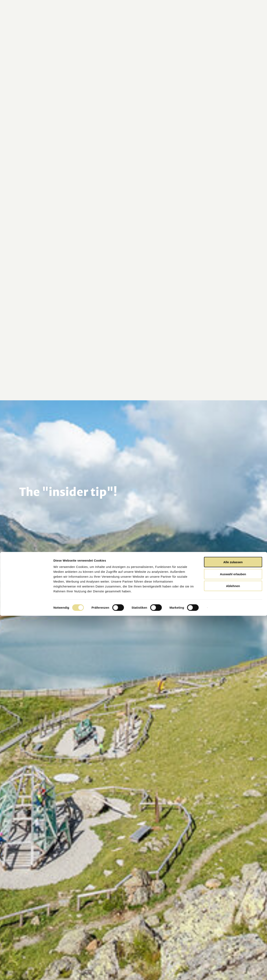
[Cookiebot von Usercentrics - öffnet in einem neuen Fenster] (26, 972)
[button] (236, 18)
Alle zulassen (233, 926)
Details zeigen (217, 972)
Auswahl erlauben (233, 938)
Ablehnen (233, 950)
